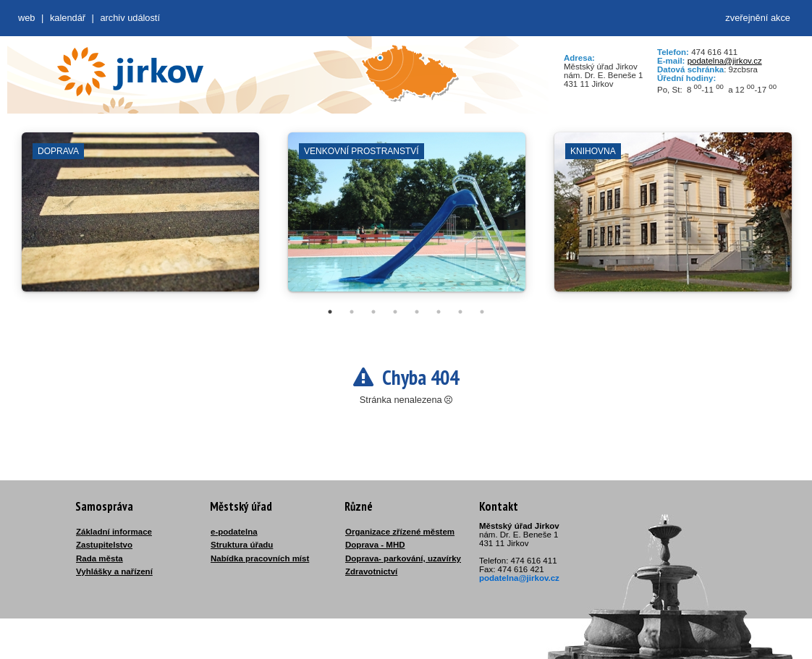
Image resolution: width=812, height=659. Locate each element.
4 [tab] (395, 312)
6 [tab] (439, 312)
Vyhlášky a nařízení (114, 571)
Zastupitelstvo (104, 545)
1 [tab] (330, 312)
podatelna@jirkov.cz (725, 61)
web (26, 18)
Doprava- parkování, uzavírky (403, 558)
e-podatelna (234, 532)
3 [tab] (373, 312)
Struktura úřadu (242, 545)
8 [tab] (482, 312)
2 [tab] (352, 312)
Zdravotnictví (371, 571)
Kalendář (68, 18)
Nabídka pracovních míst (260, 558)
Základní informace (114, 532)
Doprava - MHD (375, 545)
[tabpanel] (140, 219)
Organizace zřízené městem (400, 532)
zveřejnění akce (758, 18)
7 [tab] (460, 312)
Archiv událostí (130, 18)
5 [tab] (417, 312)
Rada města (100, 558)
